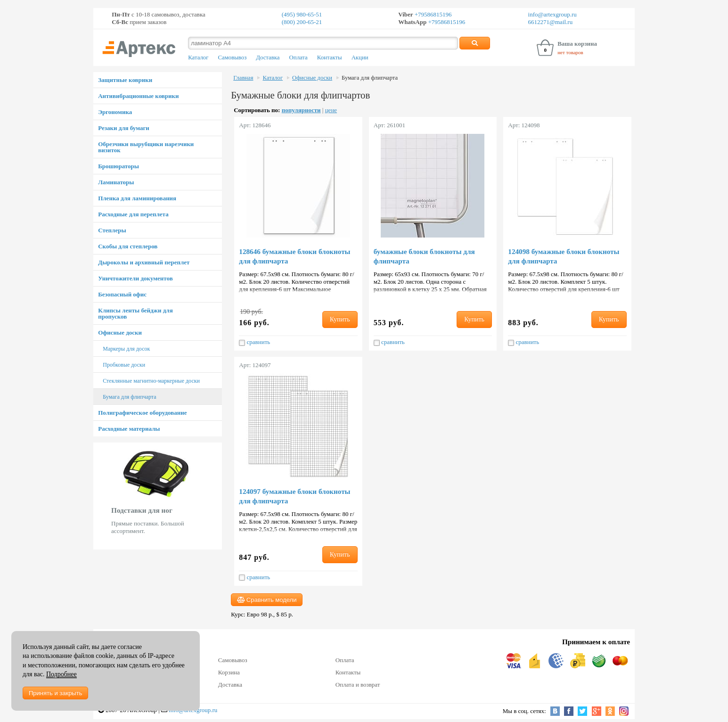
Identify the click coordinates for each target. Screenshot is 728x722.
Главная (243, 78)
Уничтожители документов (135, 278)
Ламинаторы (116, 182)
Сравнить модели (267, 600)
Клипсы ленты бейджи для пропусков (135, 313)
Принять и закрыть (55, 693)
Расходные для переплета (133, 214)
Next (217, 496)
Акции (360, 57)
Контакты (330, 57)
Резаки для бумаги (124, 128)
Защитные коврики (125, 80)
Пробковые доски (124, 365)
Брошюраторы (119, 166)
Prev (98, 496)
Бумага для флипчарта (129, 397)
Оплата (299, 57)
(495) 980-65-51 (302, 14)
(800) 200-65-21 (302, 22)
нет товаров (570, 52)
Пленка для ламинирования (137, 198)
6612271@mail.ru (551, 22)
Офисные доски (120, 332)
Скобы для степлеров (128, 246)
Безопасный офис (122, 294)
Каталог (198, 57)
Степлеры (112, 230)
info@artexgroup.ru (552, 14)
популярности (301, 110)
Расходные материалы (129, 429)
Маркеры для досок (126, 349)
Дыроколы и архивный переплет (144, 262)
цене (331, 110)
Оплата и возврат (358, 685)
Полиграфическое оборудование (142, 413)
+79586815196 (433, 14)
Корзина (229, 672)
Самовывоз (232, 57)
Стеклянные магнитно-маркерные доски (151, 381)
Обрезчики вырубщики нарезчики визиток (146, 147)
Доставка (268, 57)
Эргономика (115, 112)
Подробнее (61, 674)
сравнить (254, 342)
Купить (340, 319)
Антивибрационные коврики (138, 96)
